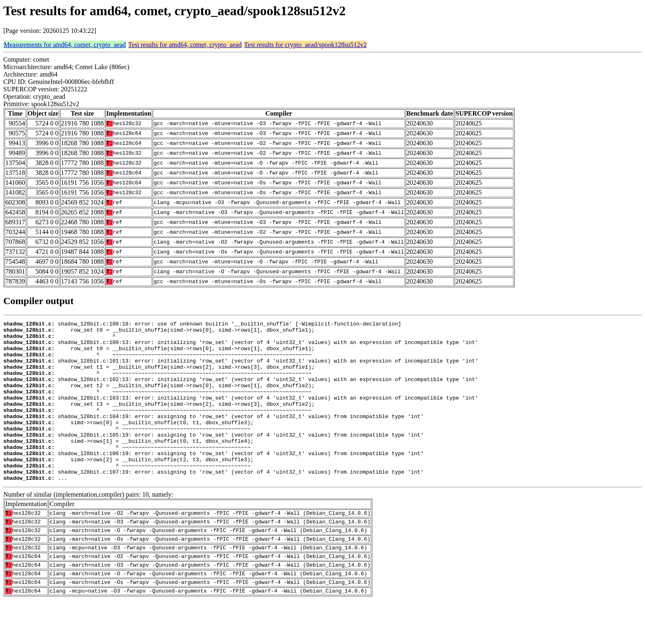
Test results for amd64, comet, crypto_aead (185, 45)
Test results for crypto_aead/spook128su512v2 (305, 45)
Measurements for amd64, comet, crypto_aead (65, 45)
